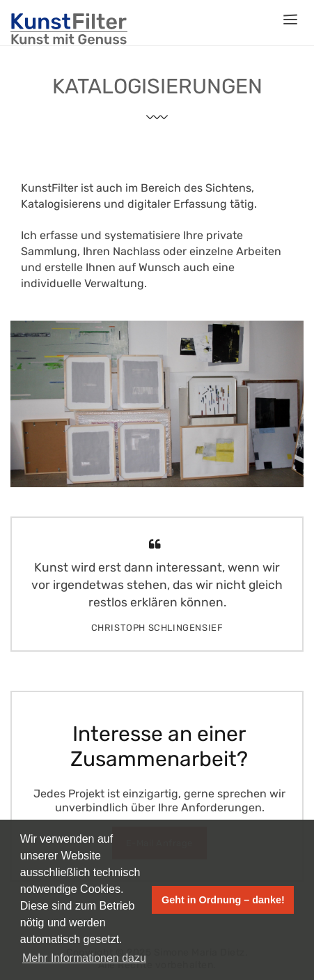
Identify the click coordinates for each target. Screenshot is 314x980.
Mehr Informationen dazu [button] (84, 958)
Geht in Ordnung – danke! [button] (223, 900)
